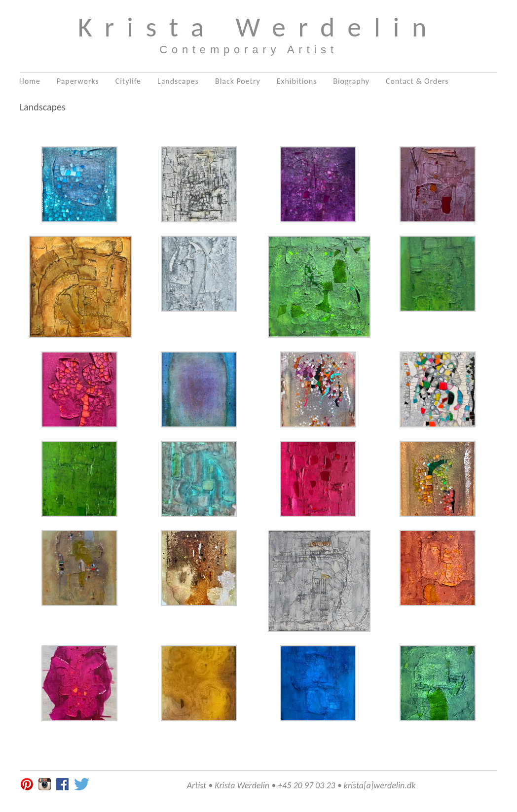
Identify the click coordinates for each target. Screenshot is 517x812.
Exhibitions (297, 81)
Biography (351, 81)
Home (30, 81)
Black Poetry (238, 81)
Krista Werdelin (259, 27)
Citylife (128, 81)
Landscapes (178, 81)
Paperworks (78, 81)
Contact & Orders (417, 81)
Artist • (200, 785)
